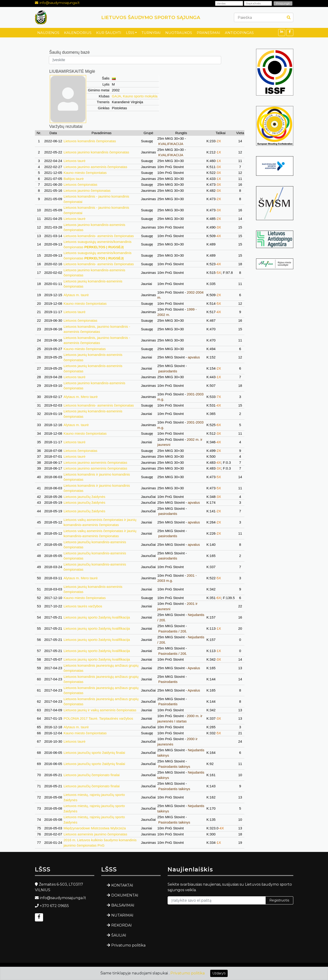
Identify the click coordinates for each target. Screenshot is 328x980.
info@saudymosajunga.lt (60, 3)
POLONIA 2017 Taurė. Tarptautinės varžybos (98, 718)
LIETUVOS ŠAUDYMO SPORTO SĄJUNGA (151, 17)
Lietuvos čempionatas (80, 184)
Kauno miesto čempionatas (85, 349)
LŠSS (130, 33)
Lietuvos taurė (74, 161)
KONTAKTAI (122, 885)
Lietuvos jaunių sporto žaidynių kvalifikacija (97, 617)
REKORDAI (122, 925)
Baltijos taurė (74, 179)
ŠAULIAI (119, 935)
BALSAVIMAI (123, 905)
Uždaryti (219, 973)
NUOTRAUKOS (179, 33)
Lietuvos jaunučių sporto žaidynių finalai (94, 753)
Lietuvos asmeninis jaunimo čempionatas (95, 834)
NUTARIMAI (122, 915)
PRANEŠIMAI (208, 33)
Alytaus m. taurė (76, 295)
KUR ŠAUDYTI (109, 33)
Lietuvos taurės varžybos (83, 606)
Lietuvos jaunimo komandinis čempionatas (96, 152)
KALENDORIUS (78, 33)
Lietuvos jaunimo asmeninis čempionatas (95, 167)
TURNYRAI (151, 33)
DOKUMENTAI (125, 895)
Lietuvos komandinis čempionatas (90, 141)
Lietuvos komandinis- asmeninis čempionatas (99, 236)
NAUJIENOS (48, 33)
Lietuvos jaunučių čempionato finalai (92, 775)
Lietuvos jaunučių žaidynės (84, 497)
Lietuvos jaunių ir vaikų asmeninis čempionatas (100, 710)
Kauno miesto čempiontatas (85, 173)
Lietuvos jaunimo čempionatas (87, 190)
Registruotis (279, 900)
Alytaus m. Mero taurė (81, 397)
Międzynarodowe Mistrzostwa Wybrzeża (95, 828)
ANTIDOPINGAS (239, 33)
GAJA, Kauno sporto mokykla (135, 96)
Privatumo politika (128, 945)
